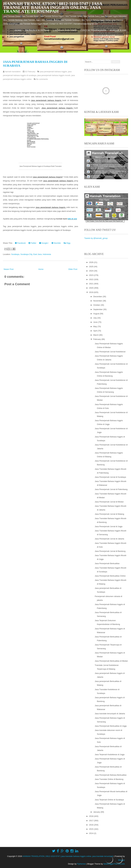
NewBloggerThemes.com (114, 864)
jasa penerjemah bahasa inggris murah (54, 75)
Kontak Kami (118, 30)
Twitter (32, 243)
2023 (92, 275)
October (97, 305)
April (96, 331)
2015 (92, 829)
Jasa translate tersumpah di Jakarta (110, 714)
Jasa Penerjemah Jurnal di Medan (109, 502)
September (98, 309)
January (97, 812)
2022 (92, 279)
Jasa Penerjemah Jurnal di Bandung (110, 551)
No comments (42, 79)
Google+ (44, 243)
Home (18, 30)
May (95, 326)
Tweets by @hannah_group (96, 238)
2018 (92, 816)
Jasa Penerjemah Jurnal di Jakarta (109, 539)
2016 (92, 825)
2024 (92, 271)
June (96, 322)
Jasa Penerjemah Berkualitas (107, 563)
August (97, 314)
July (95, 318)
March (96, 335)
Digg (67, 243)
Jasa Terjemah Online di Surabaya (109, 800)
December (98, 297)
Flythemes (81, 864)
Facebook (20, 243)
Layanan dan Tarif (65, 30)
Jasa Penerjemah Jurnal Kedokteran (110, 352)
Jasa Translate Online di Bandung (109, 779)
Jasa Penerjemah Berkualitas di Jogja (111, 726)
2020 (92, 288)
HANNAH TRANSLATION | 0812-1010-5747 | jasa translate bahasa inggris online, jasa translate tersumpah (53, 7)
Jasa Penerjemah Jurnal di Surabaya (110, 477)
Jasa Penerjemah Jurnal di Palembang (111, 489)
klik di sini (72, 219)
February (97, 339)
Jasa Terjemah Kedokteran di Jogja (110, 754)
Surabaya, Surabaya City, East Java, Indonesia (31, 254)
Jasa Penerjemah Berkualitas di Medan (111, 661)
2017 (92, 821)
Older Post (73, 269)
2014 (92, 833)
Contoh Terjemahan (93, 30)
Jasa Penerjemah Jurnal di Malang (109, 514)
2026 (92, 262)
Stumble (56, 243)
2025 (92, 267)
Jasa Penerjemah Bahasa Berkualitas (111, 775)
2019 (92, 292)
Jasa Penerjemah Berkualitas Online (110, 576)
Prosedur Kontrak (37, 30)
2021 (92, 284)
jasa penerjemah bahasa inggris (53, 72)
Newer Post (9, 269)
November (98, 301)
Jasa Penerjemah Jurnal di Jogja (109, 526)
